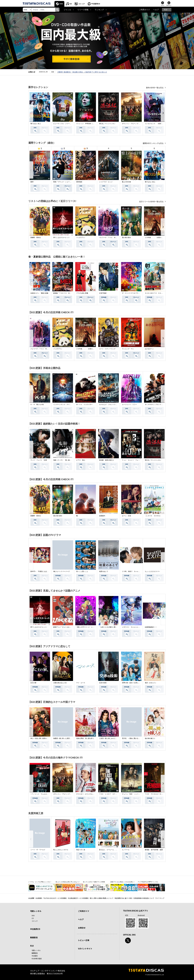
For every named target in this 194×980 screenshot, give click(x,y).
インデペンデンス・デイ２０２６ (64, 404)
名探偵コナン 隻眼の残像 (39, 293)
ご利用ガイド (144, 10)
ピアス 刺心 (81, 460)
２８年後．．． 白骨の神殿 (155, 238)
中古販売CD (96, 4)
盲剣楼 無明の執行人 (107, 460)
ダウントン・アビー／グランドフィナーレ (136, 124)
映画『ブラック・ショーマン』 (64, 182)
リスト (163, 5)
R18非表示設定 (37, 958)
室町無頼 (79, 182)
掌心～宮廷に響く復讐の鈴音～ (41, 738)
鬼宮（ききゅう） (151, 683)
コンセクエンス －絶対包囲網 (155, 124)
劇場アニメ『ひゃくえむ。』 (63, 627)
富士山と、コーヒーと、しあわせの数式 (112, 850)
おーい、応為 (126, 516)
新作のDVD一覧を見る (155, 88)
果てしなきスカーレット (61, 238)
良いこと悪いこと (82, 571)
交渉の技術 (103, 683)
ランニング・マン (128, 349)
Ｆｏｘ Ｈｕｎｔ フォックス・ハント (135, 460)
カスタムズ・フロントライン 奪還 (111, 404)
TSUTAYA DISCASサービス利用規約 (55, 898)
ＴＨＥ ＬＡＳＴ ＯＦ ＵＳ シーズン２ (114, 794)
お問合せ (82, 928)
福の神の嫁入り (150, 738)
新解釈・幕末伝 (36, 238)
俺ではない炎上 (36, 124)
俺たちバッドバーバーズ (61, 571)
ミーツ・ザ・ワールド (38, 850)
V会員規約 (39, 898)
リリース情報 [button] (83, 10)
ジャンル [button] (67, 10)
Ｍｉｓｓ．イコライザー (84, 404)
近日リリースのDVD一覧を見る (152, 202)
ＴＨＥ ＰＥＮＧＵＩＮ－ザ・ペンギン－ (159, 794)
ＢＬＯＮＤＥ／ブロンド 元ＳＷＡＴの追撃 (160, 404)
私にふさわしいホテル (61, 850)
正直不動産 (103, 293)
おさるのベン (149, 349)
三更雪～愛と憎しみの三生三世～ (110, 738)
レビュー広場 (84, 940)
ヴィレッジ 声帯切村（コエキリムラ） (90, 124)
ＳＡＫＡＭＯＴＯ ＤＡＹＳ (155, 293)
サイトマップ (160, 898)
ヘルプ (156, 10)
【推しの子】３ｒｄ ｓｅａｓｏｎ (88, 627)
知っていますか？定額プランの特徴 (94, 882)
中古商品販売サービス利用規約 (78, 898)
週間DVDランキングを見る (153, 143)
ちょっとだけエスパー (152, 571)
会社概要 (31, 898)
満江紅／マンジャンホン (107, 124)
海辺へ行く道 (81, 850)
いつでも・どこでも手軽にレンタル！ (40, 882)
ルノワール (126, 850)
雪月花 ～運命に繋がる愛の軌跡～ (134, 738)
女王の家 (33, 683)
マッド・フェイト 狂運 (39, 460)
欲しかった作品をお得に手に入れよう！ (68, 882)
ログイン (169, 5)
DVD (61, 4)
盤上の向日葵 (126, 182)
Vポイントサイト (85, 949)
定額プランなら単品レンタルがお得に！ (123, 882)
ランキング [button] (99, 10)
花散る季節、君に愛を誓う (85, 738)
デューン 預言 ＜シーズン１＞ (133, 794)
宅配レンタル (36, 950)
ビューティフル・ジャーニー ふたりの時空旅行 (70, 124)
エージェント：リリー (129, 404)
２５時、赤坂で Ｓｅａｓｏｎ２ (133, 571)
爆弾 (32, 182)
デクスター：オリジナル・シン (87, 794)
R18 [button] (166, 10)
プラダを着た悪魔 (82, 293)
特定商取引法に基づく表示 (123, 898)
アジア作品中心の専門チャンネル (148, 882)
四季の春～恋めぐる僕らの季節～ (133, 683)
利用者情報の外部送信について (144, 898)
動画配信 (34, 937)
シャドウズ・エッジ (106, 182)
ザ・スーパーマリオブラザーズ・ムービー (136, 293)
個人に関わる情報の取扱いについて (102, 898)
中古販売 (35, 956)
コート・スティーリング (107, 349)
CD (71, 4)
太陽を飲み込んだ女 (60, 683)
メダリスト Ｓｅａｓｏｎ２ (132, 627)
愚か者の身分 (126, 238)
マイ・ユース (81, 683)
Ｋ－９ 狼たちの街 (37, 404)
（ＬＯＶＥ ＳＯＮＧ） (153, 516)
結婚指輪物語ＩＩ (151, 627)
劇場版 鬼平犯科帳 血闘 (154, 850)
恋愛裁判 (102, 516)
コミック (82, 4)
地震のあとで (104, 571)
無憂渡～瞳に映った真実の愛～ (64, 738)
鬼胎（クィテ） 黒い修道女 (63, 460)
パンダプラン (81, 238)
